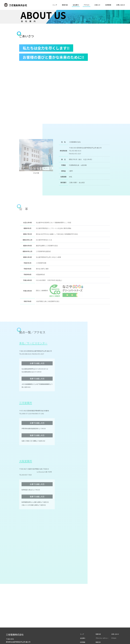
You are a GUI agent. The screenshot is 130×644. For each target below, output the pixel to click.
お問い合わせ (121, 5)
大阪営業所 (26, 461)
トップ (55, 5)
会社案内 (76, 5)
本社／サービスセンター (33, 343)
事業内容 (65, 5)
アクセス (86, 5)
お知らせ (97, 5)
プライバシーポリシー (102, 638)
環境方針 (98, 642)
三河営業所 (26, 403)
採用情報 (108, 5)
